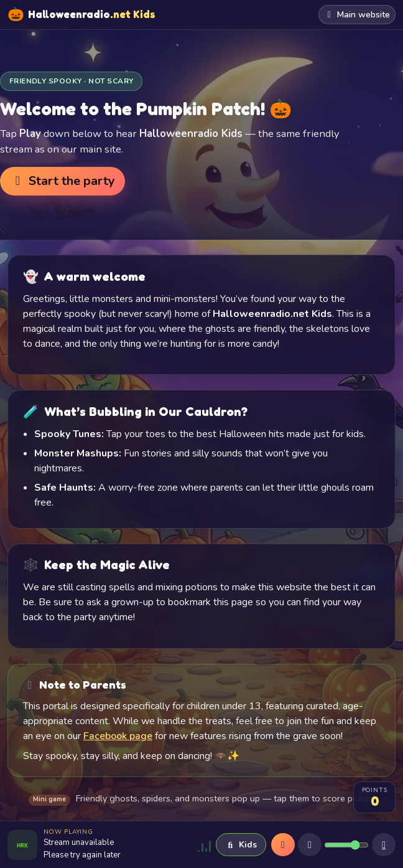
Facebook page (118, 736)
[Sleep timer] (384, 845)
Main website (357, 15)
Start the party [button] (63, 181)
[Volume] (346, 845)
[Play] (283, 845)
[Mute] (310, 845)
